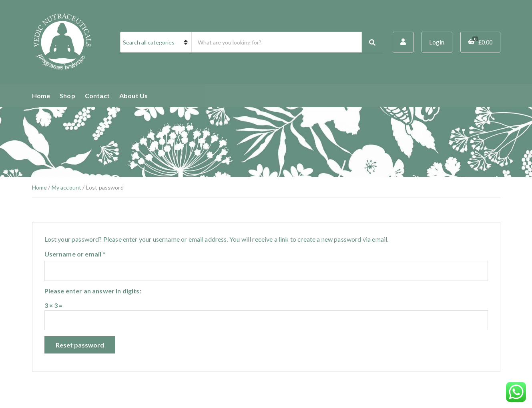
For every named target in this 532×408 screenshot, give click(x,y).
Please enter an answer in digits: (93, 291)
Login (437, 42)
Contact (97, 96)
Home (41, 96)
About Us (134, 96)
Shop (67, 96)
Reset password (80, 345)
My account (67, 187)
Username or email (89, 254)
